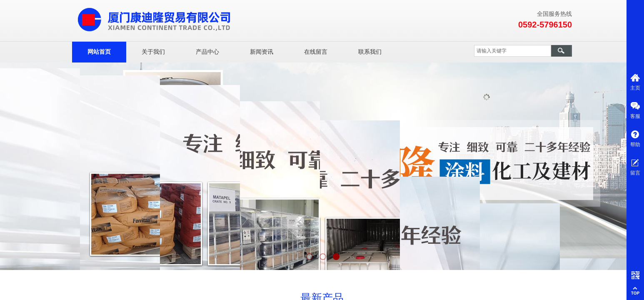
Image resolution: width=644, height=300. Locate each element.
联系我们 (370, 52)
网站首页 (99, 52)
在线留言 (316, 52)
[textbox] (513, 51)
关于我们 (153, 52)
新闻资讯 (262, 52)
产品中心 (207, 52)
